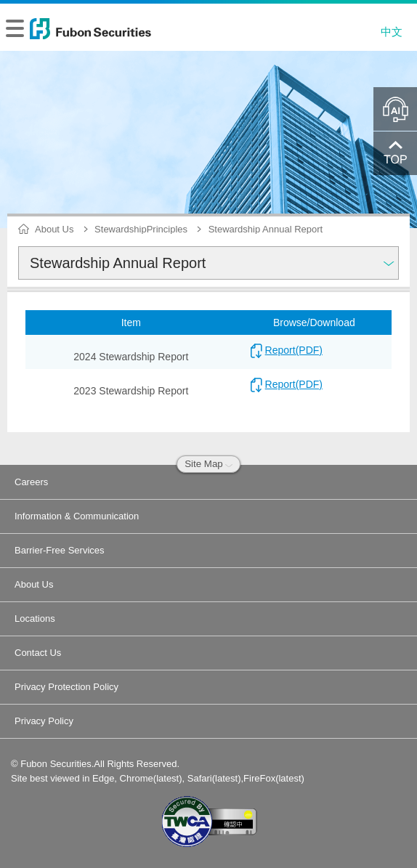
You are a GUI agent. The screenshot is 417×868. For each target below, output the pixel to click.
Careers (31, 482)
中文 (392, 32)
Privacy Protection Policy (66, 687)
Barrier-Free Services (60, 550)
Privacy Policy (44, 721)
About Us (34, 584)
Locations (35, 618)
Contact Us (38, 653)
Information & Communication (77, 516)
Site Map (208, 464)
